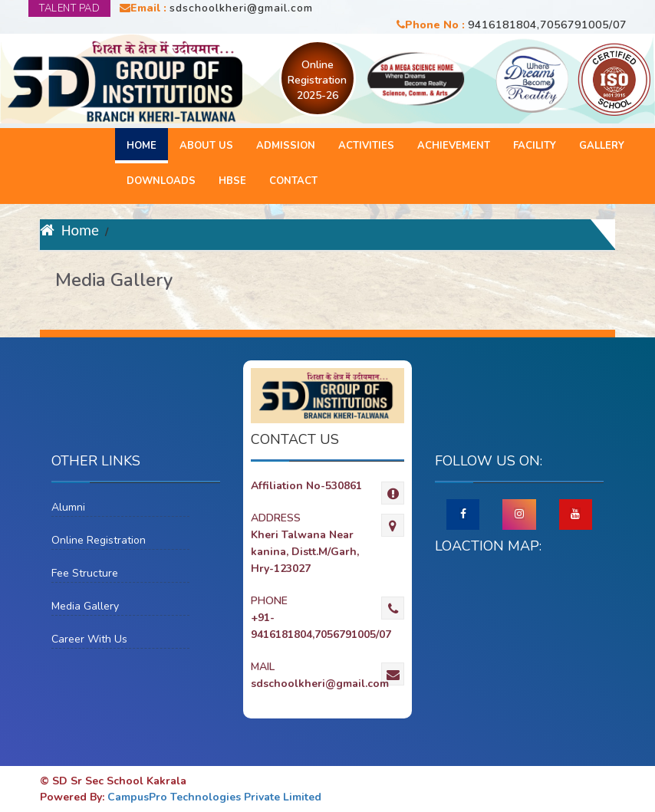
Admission (286, 146)
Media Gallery (85, 606)
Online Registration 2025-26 (317, 80)
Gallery (602, 146)
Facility (535, 146)
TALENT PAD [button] (69, 8)
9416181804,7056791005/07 (547, 25)
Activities (366, 146)
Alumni (68, 507)
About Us (206, 146)
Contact (293, 181)
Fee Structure (85, 573)
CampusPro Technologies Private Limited (214, 797)
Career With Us (89, 639)
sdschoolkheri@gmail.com (241, 8)
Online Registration (99, 540)
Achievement (454, 146)
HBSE (232, 181)
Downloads (161, 181)
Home (142, 146)
